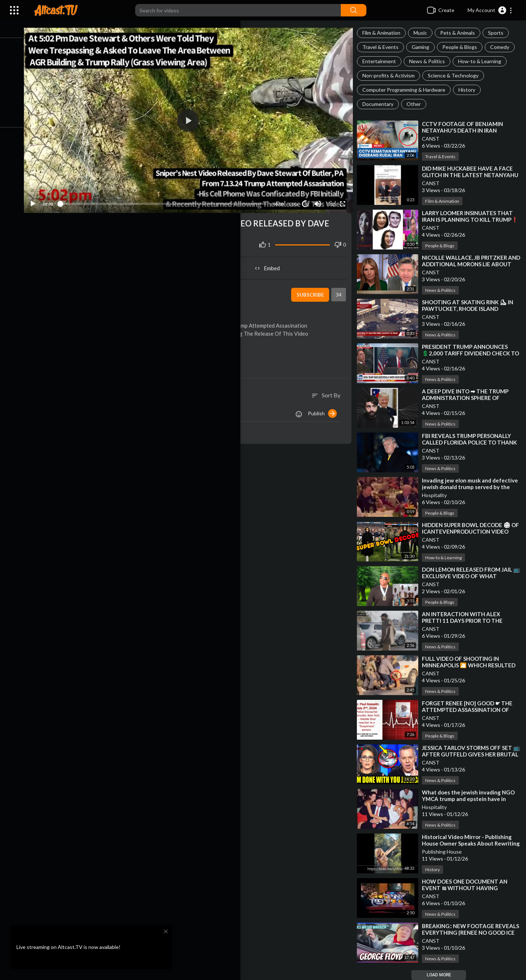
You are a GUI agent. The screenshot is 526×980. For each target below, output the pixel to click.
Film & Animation (385, 33)
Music (424, 33)
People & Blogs (463, 47)
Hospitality (438, 495)
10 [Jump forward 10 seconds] (307, 199)
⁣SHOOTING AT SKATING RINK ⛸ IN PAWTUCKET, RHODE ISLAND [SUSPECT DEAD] (471, 309)
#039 (197, 218)
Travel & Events (384, 47)
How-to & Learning (483, 61)
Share (117, 263)
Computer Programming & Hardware (407, 90)
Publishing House (445, 852)
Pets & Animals (461, 33)
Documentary (382, 104)
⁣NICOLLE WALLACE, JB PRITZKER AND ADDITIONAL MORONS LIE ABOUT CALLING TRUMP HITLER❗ (472, 264)
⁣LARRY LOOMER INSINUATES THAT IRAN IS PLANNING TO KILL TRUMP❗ (471, 220)
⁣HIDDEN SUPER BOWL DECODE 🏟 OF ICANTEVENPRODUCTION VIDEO (470, 531)
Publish (326, 408)
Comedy (503, 47)
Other (417, 104)
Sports (499, 33)
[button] (490, 10)
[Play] (44, 199)
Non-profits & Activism (392, 75)
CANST (434, 139)
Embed (272, 263)
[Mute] (320, 199)
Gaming (424, 47)
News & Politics (431, 61)
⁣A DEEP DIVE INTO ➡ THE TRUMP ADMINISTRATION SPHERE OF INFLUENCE (469, 398)
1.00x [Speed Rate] (296, 199)
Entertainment (383, 61)
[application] (195, 118)
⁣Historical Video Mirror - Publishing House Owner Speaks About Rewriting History (470, 843)
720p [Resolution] (333, 199)
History (470, 90)
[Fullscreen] (345, 199)
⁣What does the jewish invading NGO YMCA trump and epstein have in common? (472, 799)
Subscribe (312, 290)
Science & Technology (457, 75)
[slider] (170, 199)
